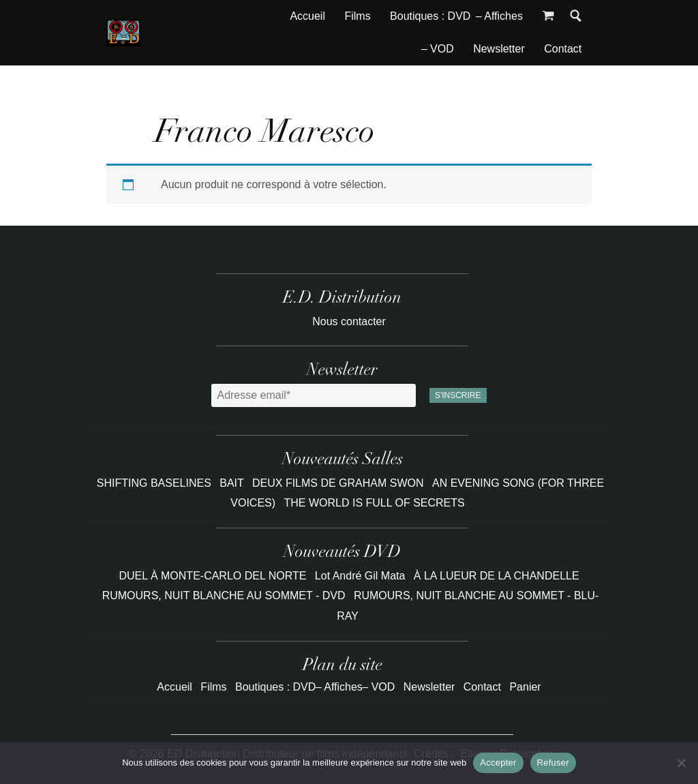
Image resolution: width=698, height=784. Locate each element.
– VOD (438, 49)
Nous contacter (349, 321)
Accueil (307, 16)
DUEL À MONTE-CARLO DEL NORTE (212, 576)
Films (357, 16)
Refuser (553, 763)
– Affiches (499, 16)
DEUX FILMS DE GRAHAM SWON (339, 483)
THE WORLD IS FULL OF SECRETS (375, 503)
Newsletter (499, 49)
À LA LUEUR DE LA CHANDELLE (497, 576)
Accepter (498, 763)
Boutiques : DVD (430, 16)
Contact (563, 49)
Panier (525, 687)
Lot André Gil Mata (360, 576)
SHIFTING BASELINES (155, 483)
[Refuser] (681, 763)
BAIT (233, 483)
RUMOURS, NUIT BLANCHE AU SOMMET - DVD (224, 595)
